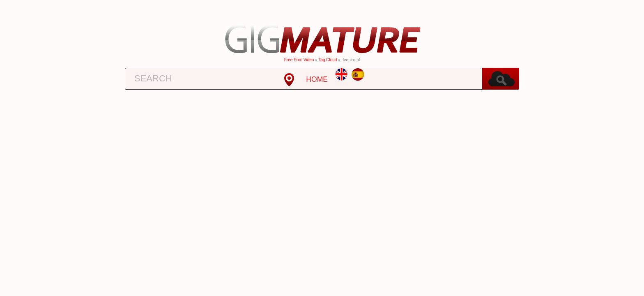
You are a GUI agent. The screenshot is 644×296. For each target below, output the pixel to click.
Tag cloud (328, 60)
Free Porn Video (299, 60)
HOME (317, 79)
